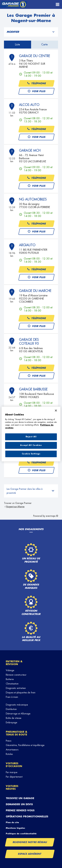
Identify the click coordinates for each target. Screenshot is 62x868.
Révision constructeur (16, 675)
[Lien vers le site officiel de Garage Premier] (14, 5)
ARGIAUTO (27, 245)
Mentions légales (15, 828)
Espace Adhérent (30, 854)
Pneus (9, 741)
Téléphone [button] (36, 83)
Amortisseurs (12, 750)
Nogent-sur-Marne (15, 507)
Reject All (31, 437)
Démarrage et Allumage (18, 714)
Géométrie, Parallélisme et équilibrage (25, 745)
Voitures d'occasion (14, 765)
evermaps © (52, 516)
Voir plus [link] (36, 91)
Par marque (12, 772)
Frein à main (12, 697)
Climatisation (12, 684)
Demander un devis (19, 804)
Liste (17, 45)
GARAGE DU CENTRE (35, 56)
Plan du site (12, 822)
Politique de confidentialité (21, 834)
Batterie (10, 679)
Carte (44, 45)
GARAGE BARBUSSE (33, 389)
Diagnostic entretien (16, 688)
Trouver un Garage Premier (18, 503)
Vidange (10, 670)
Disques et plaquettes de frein (21, 693)
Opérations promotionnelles (27, 817)
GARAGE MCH (30, 150)
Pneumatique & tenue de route (17, 733)
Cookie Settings (31, 454)
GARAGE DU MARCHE (35, 291)
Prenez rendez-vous (20, 810)
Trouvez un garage (20, 798)
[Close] (56, 410)
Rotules (9, 754)
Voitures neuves (12, 787)
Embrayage (11, 722)
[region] (31, 434)
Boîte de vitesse (14, 718)
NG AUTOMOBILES (33, 199)
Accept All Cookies (31, 445)
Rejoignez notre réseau (30, 842)
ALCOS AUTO (29, 105)
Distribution (11, 709)
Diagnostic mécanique (17, 705)
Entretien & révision (14, 663)
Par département (14, 777)
